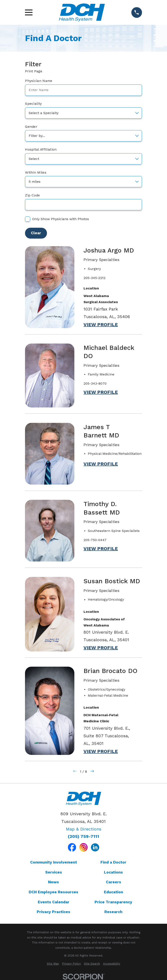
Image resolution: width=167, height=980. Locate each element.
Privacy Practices (53, 912)
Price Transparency (113, 902)
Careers (114, 882)
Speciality (33, 104)
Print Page (35, 71)
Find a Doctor (113, 862)
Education (114, 892)
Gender (31, 127)
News (53, 882)
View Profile (101, 325)
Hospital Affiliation (41, 149)
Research (113, 912)
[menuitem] (53, 964)
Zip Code (33, 195)
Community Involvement (54, 862)
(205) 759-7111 (83, 837)
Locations (113, 872)
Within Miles (36, 173)
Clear (36, 233)
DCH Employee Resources (53, 892)
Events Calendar (54, 902)
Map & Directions (84, 829)
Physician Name (39, 81)
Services (54, 872)
